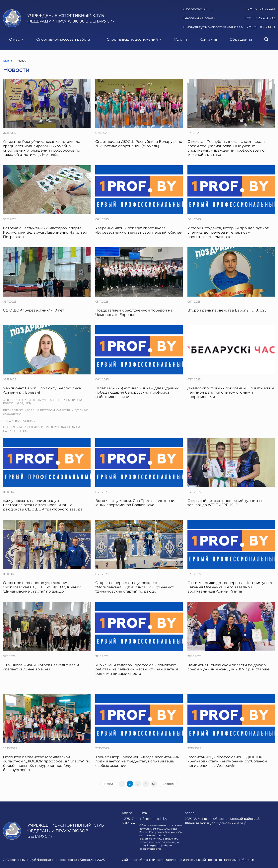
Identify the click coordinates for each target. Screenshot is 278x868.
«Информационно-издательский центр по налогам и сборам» (203, 860)
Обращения (241, 39)
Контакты (208, 39)
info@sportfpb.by (153, 819)
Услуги (181, 39)
